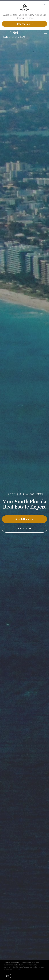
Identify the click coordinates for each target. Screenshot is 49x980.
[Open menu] (45, 34)
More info (17, 969)
